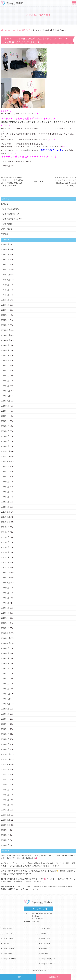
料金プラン (6, 944)
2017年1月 (5, 810)
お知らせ (5, 204)
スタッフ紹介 (7, 954)
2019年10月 (6, 643)
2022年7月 (5, 477)
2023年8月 (5, 411)
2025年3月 (5, 315)
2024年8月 (5, 350)
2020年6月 (5, 603)
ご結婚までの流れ (9, 949)
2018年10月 (6, 704)
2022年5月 (5, 487)
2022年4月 (5, 492)
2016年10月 (6, 825)
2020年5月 (5, 608)
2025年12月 (6, 270)
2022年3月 (5, 497)
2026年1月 (5, 265)
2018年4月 (5, 734)
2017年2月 (5, 805)
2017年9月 (5, 769)
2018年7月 (5, 719)
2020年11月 (6, 578)
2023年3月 (5, 436)
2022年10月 (6, 461)
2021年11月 (6, 517)
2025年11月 (6, 275)
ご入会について (8, 933)
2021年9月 (5, 527)
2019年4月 (5, 674)
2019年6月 (5, 663)
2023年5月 (5, 426)
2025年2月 (5, 320)
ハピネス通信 (7, 224)
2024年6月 (5, 360)
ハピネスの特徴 (8, 939)
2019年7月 (5, 658)
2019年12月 (6, 633)
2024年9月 (5, 345)
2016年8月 (5, 835)
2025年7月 (5, 295)
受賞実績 (5, 234)
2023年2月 (5, 441)
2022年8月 (5, 472)
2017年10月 (6, 764)
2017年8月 (5, 774)
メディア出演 (7, 229)
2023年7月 (5, 416)
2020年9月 (5, 588)
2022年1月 (5, 507)
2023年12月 (6, 391)
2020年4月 (5, 613)
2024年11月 (6, 335)
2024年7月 (5, 355)
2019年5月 (5, 668)
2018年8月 (5, 714)
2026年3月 (5, 254)
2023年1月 (5, 446)
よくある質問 (45, 944)
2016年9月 (5, 830)
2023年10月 (6, 401)
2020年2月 (5, 623)
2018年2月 (5, 744)
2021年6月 (5, 542)
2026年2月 (5, 259)
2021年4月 (5, 552)
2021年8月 (5, 532)
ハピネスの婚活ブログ (22, 30)
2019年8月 (5, 653)
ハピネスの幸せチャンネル (12, 219)
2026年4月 (5, 249)
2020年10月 (6, 583)
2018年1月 (5, 749)
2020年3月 (5, 618)
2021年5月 (5, 547)
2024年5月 (5, 366)
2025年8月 (5, 290)
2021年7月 (5, 537)
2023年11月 (6, 396)
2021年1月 (5, 567)
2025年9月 (5, 285)
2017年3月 (5, 800)
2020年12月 (6, 573)
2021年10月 (6, 522)
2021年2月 (5, 562)
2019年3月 (5, 679)
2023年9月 (5, 406)
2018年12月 (6, 694)
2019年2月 (5, 684)
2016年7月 (5, 840)
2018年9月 (5, 709)
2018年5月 (5, 729)
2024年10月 (6, 340)
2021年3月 (5, 557)
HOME (7, 30)
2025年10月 (6, 280)
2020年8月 (5, 593)
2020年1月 (5, 628)
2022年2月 (5, 502)
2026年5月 (5, 244)
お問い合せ (44, 954)
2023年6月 (5, 421)
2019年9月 (5, 648)
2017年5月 (5, 790)
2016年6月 (5, 845)
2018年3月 (5, 739)
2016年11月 (6, 820)
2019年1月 (5, 689)
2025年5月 (5, 305)
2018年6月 (5, 724)
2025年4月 (5, 310)
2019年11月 (6, 638)
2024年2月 (5, 381)
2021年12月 (6, 512)
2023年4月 (5, 431)
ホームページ (7, 928)
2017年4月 (5, 795)
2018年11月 (6, 699)
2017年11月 (6, 759)
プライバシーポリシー (48, 964)
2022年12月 (6, 451)
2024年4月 (5, 371)
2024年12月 (6, 330)
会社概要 (44, 949)
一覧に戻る (39, 181)
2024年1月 (5, 386)
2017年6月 (5, 785)
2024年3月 (5, 376)
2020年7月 (5, 598)
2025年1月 (5, 325)
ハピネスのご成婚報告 (10, 209)
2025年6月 (5, 300)
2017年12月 (6, 754)
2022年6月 (5, 482)
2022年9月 (5, 466)
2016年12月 (6, 815)
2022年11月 (6, 456)
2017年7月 (5, 780)
